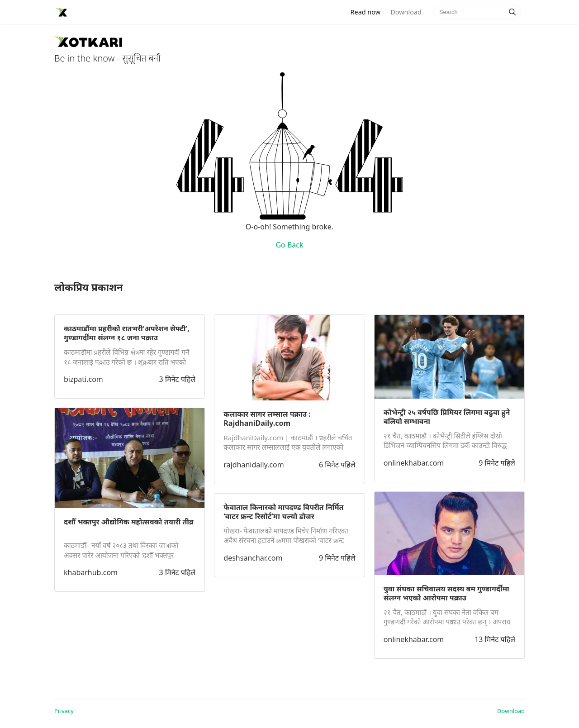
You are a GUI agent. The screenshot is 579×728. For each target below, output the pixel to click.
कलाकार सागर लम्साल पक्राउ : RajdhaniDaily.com (267, 419)
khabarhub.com (91, 572)
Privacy (64, 711)
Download (406, 12)
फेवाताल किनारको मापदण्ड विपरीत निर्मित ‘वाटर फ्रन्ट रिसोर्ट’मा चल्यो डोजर (283, 512)
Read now (368, 12)
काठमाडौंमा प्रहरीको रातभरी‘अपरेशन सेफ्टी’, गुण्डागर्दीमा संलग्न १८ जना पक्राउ (127, 333)
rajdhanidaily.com (254, 465)
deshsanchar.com (253, 558)
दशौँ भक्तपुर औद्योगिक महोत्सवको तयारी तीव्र (129, 522)
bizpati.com (83, 379)
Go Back (289, 245)
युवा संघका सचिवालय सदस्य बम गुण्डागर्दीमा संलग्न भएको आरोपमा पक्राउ (446, 593)
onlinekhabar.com (414, 463)
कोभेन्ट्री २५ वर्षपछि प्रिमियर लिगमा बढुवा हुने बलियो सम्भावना (447, 417)
